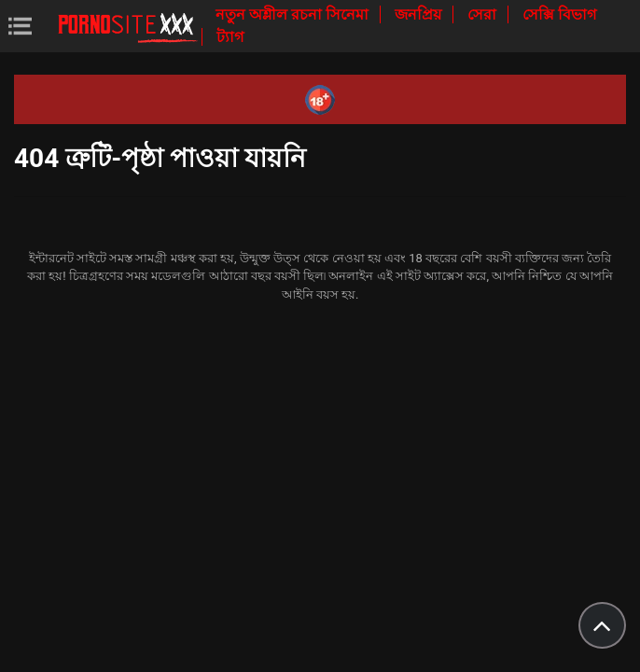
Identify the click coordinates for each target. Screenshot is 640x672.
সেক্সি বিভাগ (559, 14)
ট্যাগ (230, 37)
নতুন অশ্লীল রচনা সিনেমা (294, 14)
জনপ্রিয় (420, 14)
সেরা (484, 14)
